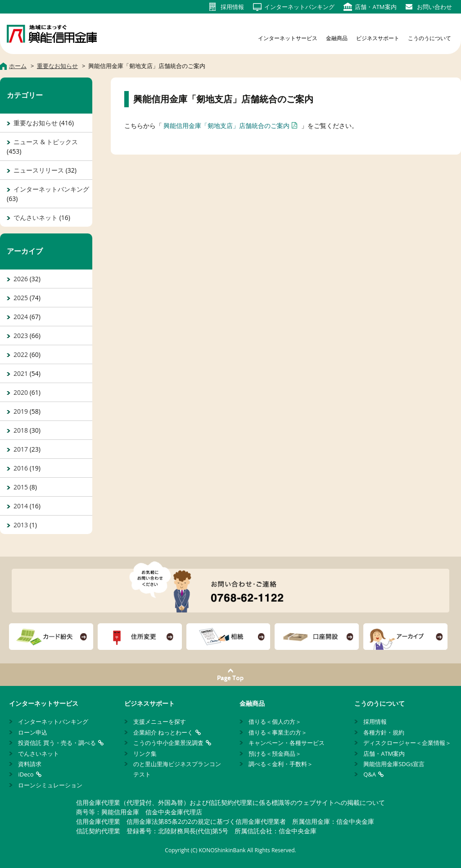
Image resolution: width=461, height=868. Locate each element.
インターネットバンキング (51, 189)
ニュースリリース (39, 170)
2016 (21, 468)
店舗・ (375, 7)
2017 (21, 449)
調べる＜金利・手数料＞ (281, 764)
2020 (21, 392)
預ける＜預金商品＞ (275, 754)
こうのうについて (429, 38)
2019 (21, 411)
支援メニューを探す (160, 722)
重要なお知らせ (36, 123)
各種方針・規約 (384, 732)
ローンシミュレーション (50, 785)
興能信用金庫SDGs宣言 (394, 764)
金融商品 (337, 38)
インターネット (299, 7)
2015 (21, 487)
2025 (21, 298)
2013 (21, 525)
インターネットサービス (288, 38)
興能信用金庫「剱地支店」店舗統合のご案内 (226, 126)
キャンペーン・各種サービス (287, 743)
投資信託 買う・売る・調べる (57, 743)
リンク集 (145, 754)
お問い (434, 7)
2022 (21, 354)
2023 (21, 336)
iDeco (26, 774)
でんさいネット (36, 217)
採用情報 (375, 722)
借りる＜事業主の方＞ (278, 732)
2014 (21, 506)
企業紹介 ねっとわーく (163, 732)
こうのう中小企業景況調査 (168, 743)
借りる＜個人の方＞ (275, 722)
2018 (21, 430)
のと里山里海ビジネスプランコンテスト (177, 769)
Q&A (370, 774)
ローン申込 (33, 732)
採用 (232, 7)
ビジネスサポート (378, 38)
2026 (21, 279)
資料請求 (30, 764)
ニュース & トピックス (46, 142)
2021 (21, 373)
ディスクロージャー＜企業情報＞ (407, 743)
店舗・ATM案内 (384, 754)
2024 (21, 317)
